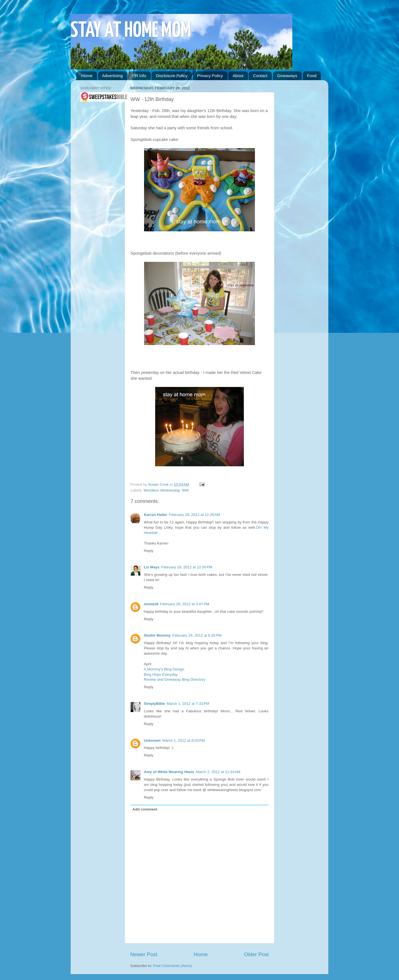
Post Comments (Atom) (173, 966)
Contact (260, 76)
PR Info (139, 76)
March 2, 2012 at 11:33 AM (218, 772)
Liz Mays (152, 567)
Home (87, 76)
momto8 (151, 604)
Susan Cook (159, 484)
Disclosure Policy (172, 76)
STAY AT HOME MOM (131, 31)
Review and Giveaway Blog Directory (175, 679)
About (238, 76)
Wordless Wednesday (162, 490)
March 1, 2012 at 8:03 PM (184, 740)
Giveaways (287, 76)
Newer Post (144, 954)
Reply (149, 551)
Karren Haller (156, 515)
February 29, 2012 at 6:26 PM (197, 635)
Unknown (152, 740)
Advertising (112, 76)
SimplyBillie (154, 704)
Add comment (145, 809)
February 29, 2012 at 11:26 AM (195, 515)
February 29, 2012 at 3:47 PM (185, 604)
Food (312, 76)
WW (185, 490)
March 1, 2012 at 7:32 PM (188, 704)
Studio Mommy (157, 635)
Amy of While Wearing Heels (169, 772)
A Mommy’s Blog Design (164, 669)
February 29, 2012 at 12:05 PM (187, 567)
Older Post (256, 954)
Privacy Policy (210, 76)
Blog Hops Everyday (161, 674)
